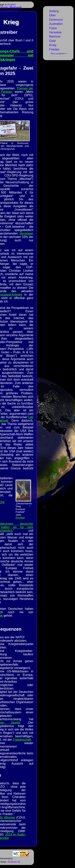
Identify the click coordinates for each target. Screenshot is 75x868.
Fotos (53, 28)
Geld (52, 41)
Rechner (55, 37)
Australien (56, 24)
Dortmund (56, 20)
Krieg (53, 45)
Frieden (54, 49)
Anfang (54, 11)
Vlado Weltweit (11, 7)
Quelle (20, 518)
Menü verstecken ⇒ (59, 54)
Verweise (55, 32)
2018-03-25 (14, 862)
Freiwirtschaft (22, 740)
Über (52, 15)
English (12, 4)
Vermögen (26, 233)
